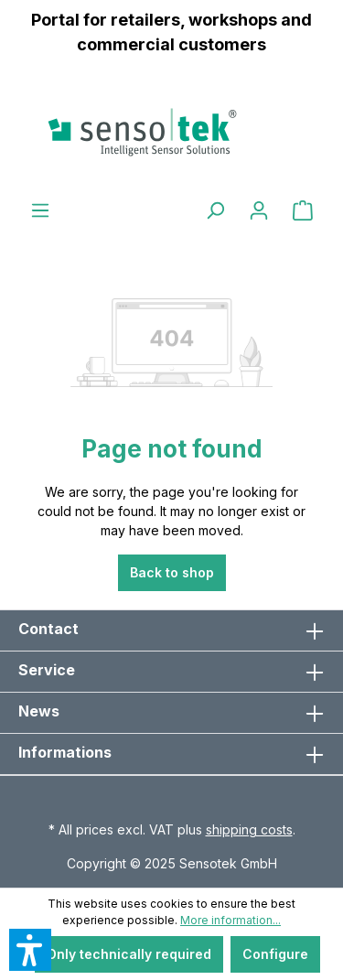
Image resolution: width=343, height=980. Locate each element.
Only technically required (129, 954)
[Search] (215, 210)
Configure (275, 954)
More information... (230, 920)
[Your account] (259, 210)
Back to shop (172, 572)
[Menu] (40, 210)
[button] (30, 950)
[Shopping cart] (303, 210)
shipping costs (249, 829)
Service (47, 670)
